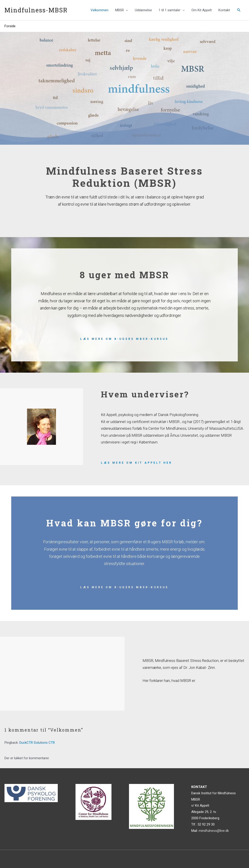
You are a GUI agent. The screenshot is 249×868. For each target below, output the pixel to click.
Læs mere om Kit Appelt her (137, 463)
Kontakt (224, 10)
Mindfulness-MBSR (36, 10)
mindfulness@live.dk (214, 831)
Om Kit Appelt (202, 10)
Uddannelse (143, 10)
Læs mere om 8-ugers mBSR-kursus (124, 339)
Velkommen (99, 10)
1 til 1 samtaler (170, 10)
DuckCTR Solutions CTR (37, 743)
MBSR (119, 10)
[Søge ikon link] (239, 10)
